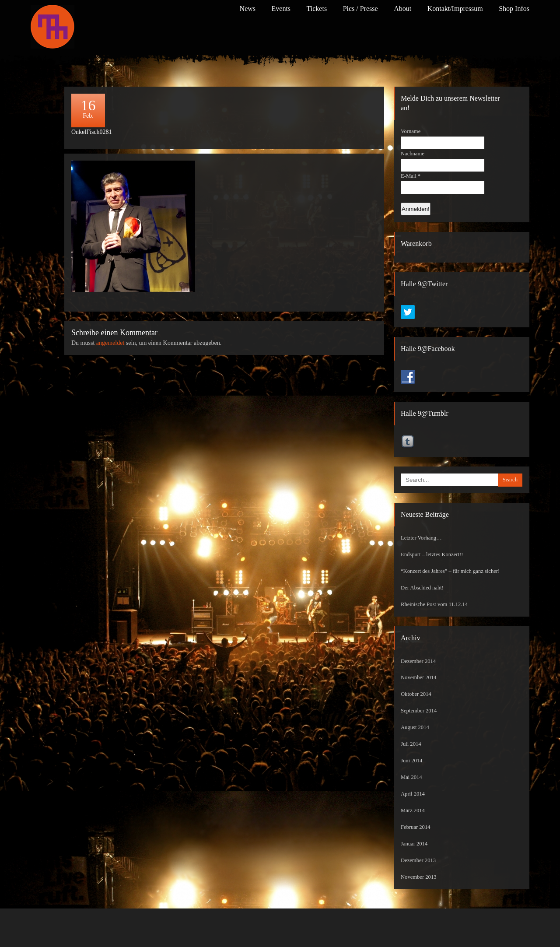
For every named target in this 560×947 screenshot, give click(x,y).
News (248, 9)
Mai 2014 (411, 777)
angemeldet (110, 343)
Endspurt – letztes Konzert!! (432, 554)
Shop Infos (514, 9)
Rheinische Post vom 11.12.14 (434, 604)
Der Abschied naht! (422, 588)
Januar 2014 (414, 844)
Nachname (413, 154)
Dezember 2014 (418, 661)
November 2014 (419, 677)
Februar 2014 (416, 827)
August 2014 (415, 727)
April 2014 (413, 794)
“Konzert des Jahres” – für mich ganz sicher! (450, 571)
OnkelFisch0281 (92, 132)
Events (281, 9)
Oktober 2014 (416, 694)
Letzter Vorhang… (421, 538)
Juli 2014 (411, 744)
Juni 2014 (411, 761)
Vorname (411, 131)
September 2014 (419, 711)
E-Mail (411, 176)
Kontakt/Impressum (455, 9)
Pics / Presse (360, 9)
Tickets (317, 9)
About (402, 9)
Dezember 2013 (418, 860)
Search (510, 480)
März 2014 (413, 810)
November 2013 (419, 877)
